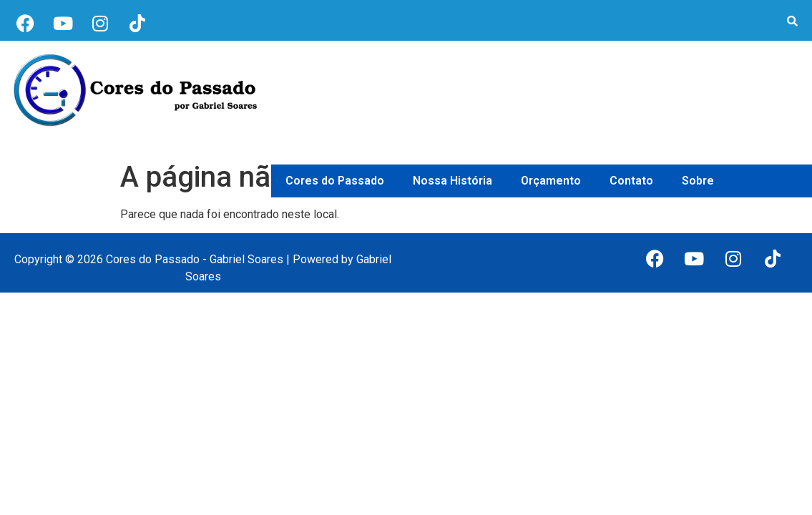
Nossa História (453, 181)
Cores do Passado (335, 181)
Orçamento (551, 181)
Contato (631, 181)
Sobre (698, 181)
